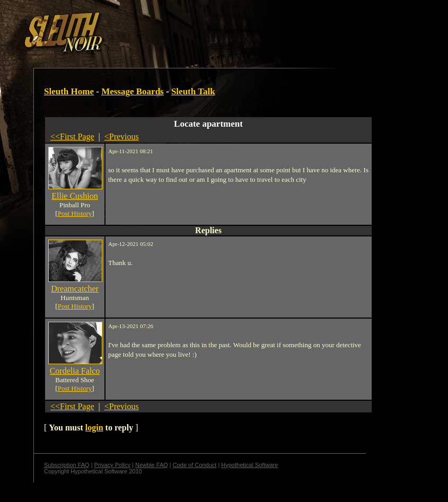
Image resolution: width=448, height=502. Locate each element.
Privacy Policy (112, 465)
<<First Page (72, 136)
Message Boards (133, 91)
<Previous (122, 136)
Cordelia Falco (75, 371)
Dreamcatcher (75, 289)
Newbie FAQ (152, 465)
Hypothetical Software (249, 465)
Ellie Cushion (75, 196)
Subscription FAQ (67, 465)
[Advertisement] (184, 28)
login (94, 428)
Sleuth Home (69, 91)
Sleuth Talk (193, 91)
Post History (75, 213)
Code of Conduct (195, 465)
